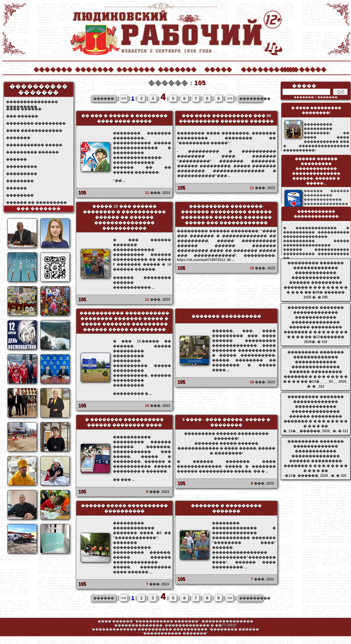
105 (82, 193)
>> (230, 98)
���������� (260, 69)
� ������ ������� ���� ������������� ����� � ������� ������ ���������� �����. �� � (226, 466)
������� (52, 69)
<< (124, 98)
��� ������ (22, 116)
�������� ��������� (36, 123)
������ (16, 159)
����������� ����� (34, 145)
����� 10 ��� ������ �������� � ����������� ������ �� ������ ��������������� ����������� (124, 217)
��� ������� (39, 209)
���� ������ (24, 109)
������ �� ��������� (36, 203)
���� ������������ (34, 131)
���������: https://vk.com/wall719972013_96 (226, 245)
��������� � (133, 394)
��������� (22, 167)
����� (218, 69)
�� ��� (124, 480)
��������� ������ (32, 152)
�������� (301, 69)
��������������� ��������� (32, 102)
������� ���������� (226, 316)
